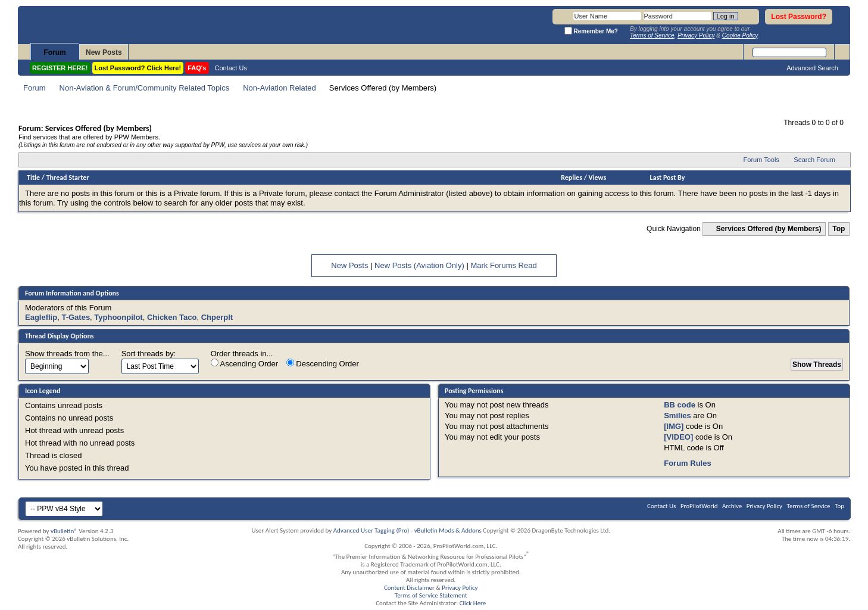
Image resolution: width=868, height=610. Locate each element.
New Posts (104, 52)
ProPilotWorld (699, 506)
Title (33, 178)
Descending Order (323, 363)
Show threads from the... (67, 354)
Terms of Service (809, 506)
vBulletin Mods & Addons (448, 530)
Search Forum (814, 160)
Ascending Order (244, 363)
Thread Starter (68, 178)
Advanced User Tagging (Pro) (371, 530)
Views (598, 178)
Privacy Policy (764, 506)
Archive (732, 506)
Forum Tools (761, 160)
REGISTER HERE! (60, 68)
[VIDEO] (678, 437)
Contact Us (231, 68)
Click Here (473, 603)
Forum (54, 52)
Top (839, 229)
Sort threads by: (149, 354)
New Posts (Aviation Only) (419, 265)
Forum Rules (687, 463)
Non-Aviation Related (280, 88)
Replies (572, 178)
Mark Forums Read (503, 265)
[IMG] (674, 426)
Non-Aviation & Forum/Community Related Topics (145, 88)
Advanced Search (812, 68)
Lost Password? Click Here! (138, 68)
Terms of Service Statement (431, 595)
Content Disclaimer (409, 588)
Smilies (677, 416)
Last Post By (667, 178)
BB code (680, 405)
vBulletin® (64, 531)
